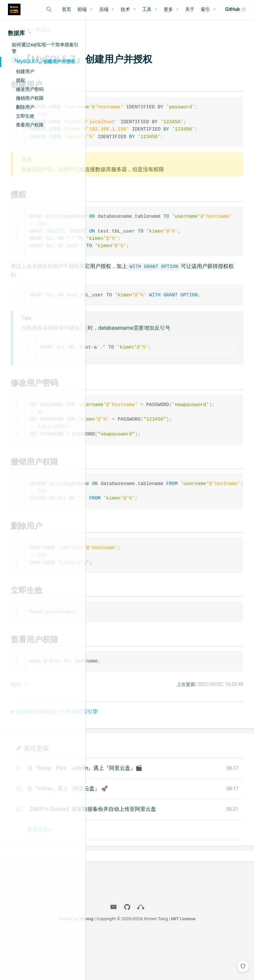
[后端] (107, 10)
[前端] (85, 10)
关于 (190, 9)
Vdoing (134, 963)
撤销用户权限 (30, 98)
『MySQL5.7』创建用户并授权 (44, 61)
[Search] (50, 9)
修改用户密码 (30, 89)
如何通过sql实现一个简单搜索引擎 (45, 48)
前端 (82, 9)
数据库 (133, 38)
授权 (21, 80)
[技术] (128, 10)
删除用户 (25, 107)
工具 (147, 9)
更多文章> (129, 874)
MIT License (231, 963)
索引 (205, 9)
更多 (168, 9)
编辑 (106, 729)
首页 (66, 9)
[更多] (171, 10)
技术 (125, 9)
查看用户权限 (30, 125)
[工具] (150, 10)
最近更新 (126, 792)
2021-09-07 (139, 50)
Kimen (112, 50)
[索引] (208, 10)
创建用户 (25, 71)
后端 (104, 9)
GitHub (236, 10)
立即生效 (25, 116)
